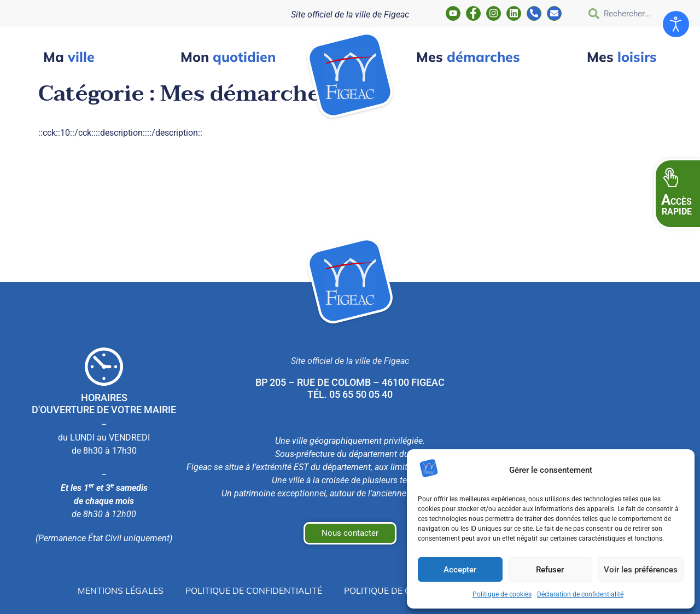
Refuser (550, 570)
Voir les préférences (641, 570)
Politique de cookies (502, 594)
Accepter (460, 570)
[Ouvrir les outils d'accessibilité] (676, 24)
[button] (677, 194)
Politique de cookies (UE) (402, 590)
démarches (468, 57)
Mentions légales (121, 590)
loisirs (622, 57)
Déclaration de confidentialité (580, 594)
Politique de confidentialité (254, 590)
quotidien (228, 57)
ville (69, 57)
